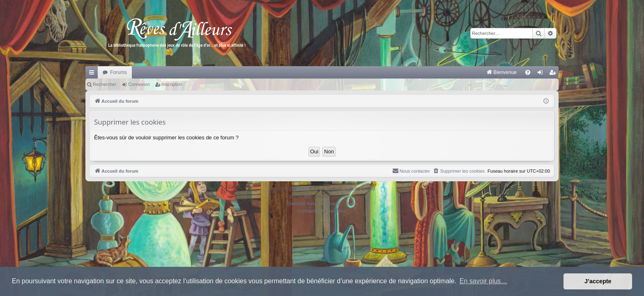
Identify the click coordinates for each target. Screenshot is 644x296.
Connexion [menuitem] (542, 74)
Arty (308, 196)
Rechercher (105, 84)
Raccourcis (93, 74)
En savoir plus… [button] (484, 281)
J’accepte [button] (598, 281)
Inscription (172, 84)
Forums (118, 72)
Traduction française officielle (313, 204)
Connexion (139, 84)
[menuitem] (416, 72)
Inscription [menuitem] (554, 74)
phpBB (303, 189)
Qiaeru (351, 204)
